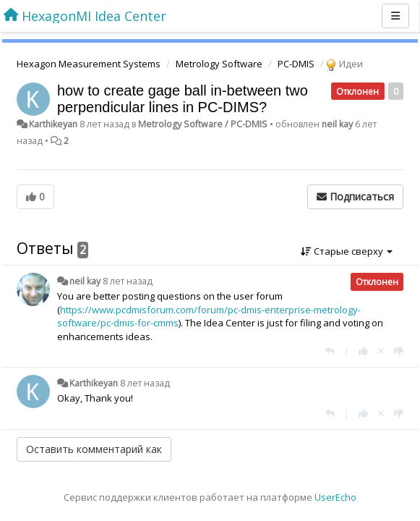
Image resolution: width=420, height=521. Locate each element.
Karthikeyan (53, 124)
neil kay (337, 124)
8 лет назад (128, 281)
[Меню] (395, 16)
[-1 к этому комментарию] (399, 351)
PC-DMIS (296, 64)
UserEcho (335, 497)
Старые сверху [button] (347, 251)
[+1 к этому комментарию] (363, 351)
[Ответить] (330, 351)
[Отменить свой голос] (381, 351)
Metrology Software (219, 64)
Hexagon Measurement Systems (89, 64)
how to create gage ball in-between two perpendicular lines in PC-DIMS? (183, 99)
